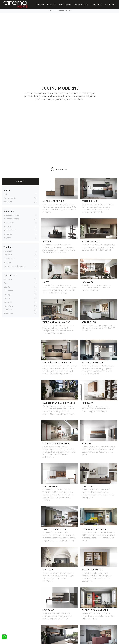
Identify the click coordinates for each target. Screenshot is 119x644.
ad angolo (8, 251)
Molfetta (7, 298)
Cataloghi (97, 4)
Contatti (110, 4)
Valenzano (8, 313)
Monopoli (8, 302)
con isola (8, 255)
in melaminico (10, 230)
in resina (8, 234)
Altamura (8, 279)
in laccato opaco (11, 219)
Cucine (55, 11)
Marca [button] (7, 190)
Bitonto (7, 287)
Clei (5, 194)
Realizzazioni (65, 4)
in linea (7, 262)
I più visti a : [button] (10, 275)
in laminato (9, 222)
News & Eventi (82, 4)
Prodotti (51, 4)
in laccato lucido (12, 215)
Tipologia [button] (9, 247)
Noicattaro (8, 306)
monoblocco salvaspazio (15, 266)
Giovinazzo (8, 291)
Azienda (40, 4)
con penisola (9, 259)
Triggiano (8, 310)
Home (49, 11)
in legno (8, 226)
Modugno (8, 294)
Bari (5, 283)
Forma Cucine (10, 198)
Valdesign (8, 202)
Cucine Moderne (66, 11)
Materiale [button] (9, 211)
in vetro (7, 238)
